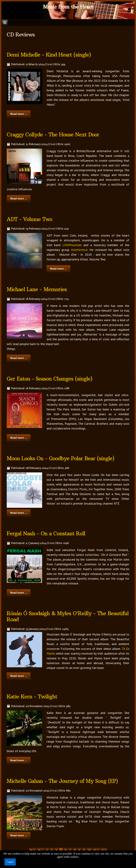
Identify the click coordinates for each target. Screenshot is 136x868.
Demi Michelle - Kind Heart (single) (49, 55)
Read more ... (19, 114)
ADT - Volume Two (29, 219)
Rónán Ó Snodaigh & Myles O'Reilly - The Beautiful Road (68, 617)
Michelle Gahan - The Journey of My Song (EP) (62, 781)
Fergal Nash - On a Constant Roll (46, 534)
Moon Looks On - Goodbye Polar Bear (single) (61, 458)
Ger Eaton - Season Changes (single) (50, 379)
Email (49, 64)
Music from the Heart (68, 7)
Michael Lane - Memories (37, 289)
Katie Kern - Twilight (32, 697)
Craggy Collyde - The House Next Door (53, 135)
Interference (79, 250)
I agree (10, 862)
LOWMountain (72, 245)
